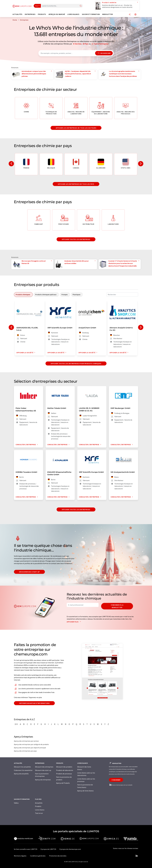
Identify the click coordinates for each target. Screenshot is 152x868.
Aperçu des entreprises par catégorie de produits (31, 744)
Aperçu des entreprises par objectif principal (30, 748)
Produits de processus (64, 774)
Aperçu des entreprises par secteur (26, 741)
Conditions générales (38, 856)
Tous (37, 6)
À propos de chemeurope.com (70, 849)
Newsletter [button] (108, 14)
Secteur (78, 44)
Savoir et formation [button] (91, 14)
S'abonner (116, 780)
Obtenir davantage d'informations (34, 703)
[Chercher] (81, 6)
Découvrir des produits (64, 767)
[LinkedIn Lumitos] (137, 856)
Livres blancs (40, 810)
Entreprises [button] (30, 14)
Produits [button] (42, 14)
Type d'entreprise (101, 44)
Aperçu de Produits (63, 783)
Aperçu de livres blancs (85, 791)
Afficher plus (74, 622)
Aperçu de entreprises (43, 780)
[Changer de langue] (135, 15)
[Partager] (130, 15)
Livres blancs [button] (73, 14)
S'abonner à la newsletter (117, 606)
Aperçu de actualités (21, 774)
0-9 (16, 724)
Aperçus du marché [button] (57, 14)
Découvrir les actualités (22, 767)
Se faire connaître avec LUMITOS (26, 849)
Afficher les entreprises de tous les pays (76, 184)
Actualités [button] (17, 14)
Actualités (39, 803)
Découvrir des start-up (29, 572)
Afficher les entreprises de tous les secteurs (76, 128)
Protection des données (58, 856)
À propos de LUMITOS (48, 849)
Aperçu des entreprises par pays (25, 751)
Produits (38, 806)
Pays (87, 44)
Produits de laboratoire (65, 770)
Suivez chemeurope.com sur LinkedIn (121, 785)
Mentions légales (20, 856)
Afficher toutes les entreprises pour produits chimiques (76, 363)
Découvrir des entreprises (44, 767)
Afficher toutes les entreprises (76, 239)
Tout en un (39, 813)
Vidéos (16, 803)
